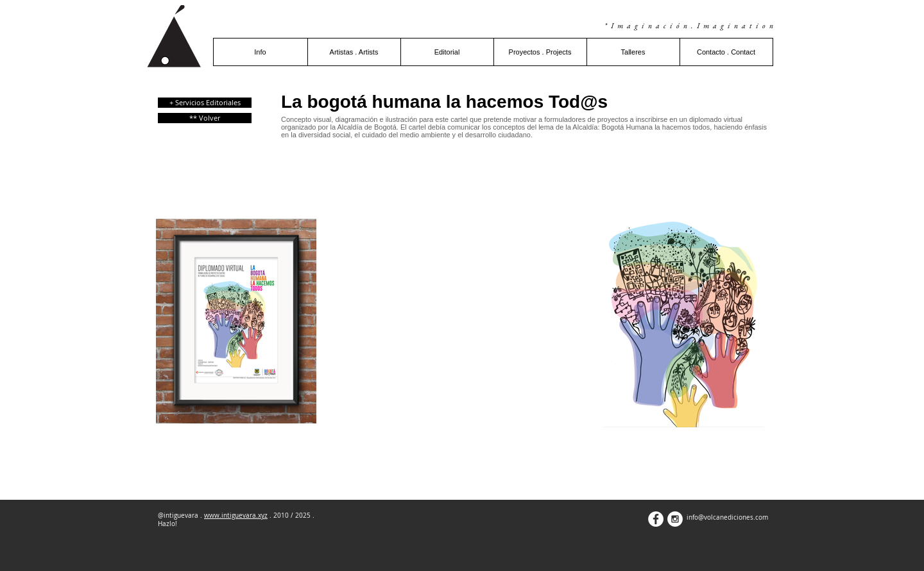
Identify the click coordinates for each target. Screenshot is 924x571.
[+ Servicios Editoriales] (205, 103)
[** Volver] (205, 118)
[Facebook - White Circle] (656, 519)
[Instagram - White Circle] (675, 519)
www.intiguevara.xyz (236, 516)
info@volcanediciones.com (727, 517)
